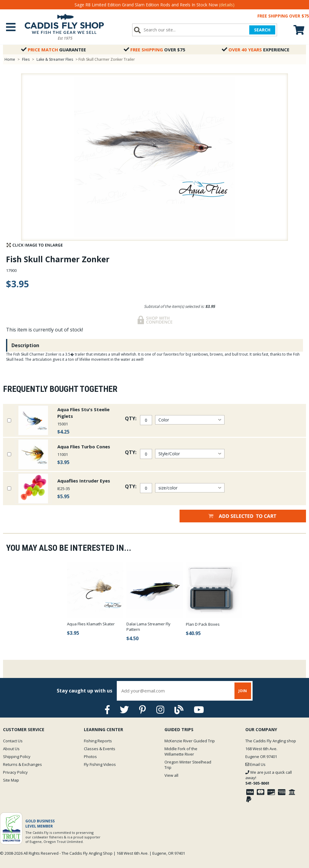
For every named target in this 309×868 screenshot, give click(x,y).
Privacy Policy (15, 772)
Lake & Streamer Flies (55, 59)
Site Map (11, 780)
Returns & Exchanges (22, 764)
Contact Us (13, 741)
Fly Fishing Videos (100, 764)
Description (25, 345)
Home (10, 59)
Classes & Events (100, 749)
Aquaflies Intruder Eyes (84, 481)
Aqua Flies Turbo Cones (84, 447)
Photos (90, 757)
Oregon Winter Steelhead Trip (188, 765)
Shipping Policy (17, 757)
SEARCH (262, 30)
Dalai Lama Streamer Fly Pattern (148, 627)
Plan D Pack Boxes (203, 624)
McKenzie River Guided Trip (190, 741)
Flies (26, 59)
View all (171, 775)
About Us (11, 749)
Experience (256, 50)
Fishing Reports (98, 741)
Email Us (255, 764)
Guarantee (54, 50)
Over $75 (154, 50)
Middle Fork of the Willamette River (181, 751)
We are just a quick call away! (269, 778)
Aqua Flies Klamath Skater (91, 624)
